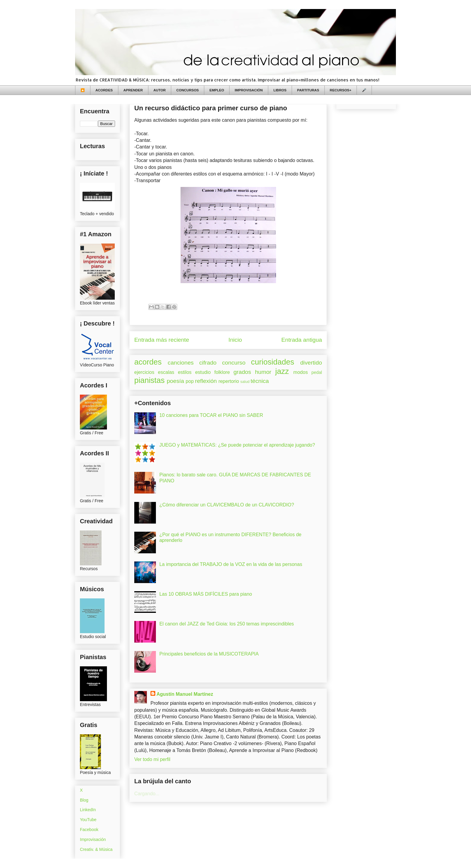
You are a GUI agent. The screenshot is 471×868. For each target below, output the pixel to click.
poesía (175, 381)
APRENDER (133, 90)
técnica (260, 381)
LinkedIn (88, 810)
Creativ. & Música (96, 849)
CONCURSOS (188, 90)
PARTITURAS (308, 90)
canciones (181, 363)
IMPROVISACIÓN (249, 90)
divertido (311, 363)
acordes (148, 362)
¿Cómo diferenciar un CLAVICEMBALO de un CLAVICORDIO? (226, 505)
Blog (84, 800)
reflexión (206, 381)
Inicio (235, 340)
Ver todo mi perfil (152, 759)
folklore (222, 372)
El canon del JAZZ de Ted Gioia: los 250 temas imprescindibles (226, 624)
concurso (234, 363)
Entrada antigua (302, 340)
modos (301, 372)
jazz (282, 371)
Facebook (89, 830)
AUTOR (160, 90)
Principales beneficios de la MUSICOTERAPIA (209, 654)
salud (245, 382)
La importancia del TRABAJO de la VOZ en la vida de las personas (231, 564)
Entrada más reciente (162, 340)
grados (242, 372)
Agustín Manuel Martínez (185, 694)
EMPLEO (217, 90)
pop (190, 381)
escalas (166, 372)
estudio (203, 372)
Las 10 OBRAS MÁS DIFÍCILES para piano (206, 594)
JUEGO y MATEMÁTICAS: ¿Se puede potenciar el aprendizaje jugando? (237, 445)
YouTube (88, 820)
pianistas (149, 380)
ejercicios (144, 372)
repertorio (229, 381)
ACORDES (104, 90)
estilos (185, 372)
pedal (317, 372)
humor (263, 372)
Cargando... (147, 794)
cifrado (208, 363)
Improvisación (93, 839)
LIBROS (280, 90)
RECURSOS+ (341, 90)
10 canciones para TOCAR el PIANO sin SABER (211, 415)
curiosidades (273, 362)
